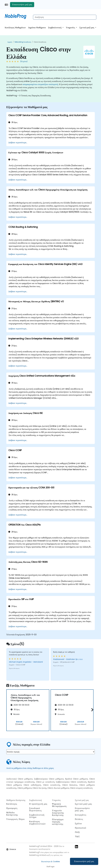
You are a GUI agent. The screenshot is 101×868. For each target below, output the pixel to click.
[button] (92, 710)
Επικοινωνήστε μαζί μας (84, 861)
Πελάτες (79, 819)
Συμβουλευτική (55, 28)
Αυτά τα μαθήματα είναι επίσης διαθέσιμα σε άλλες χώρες (30, 768)
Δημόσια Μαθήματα (37, 28)
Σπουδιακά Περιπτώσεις (36, 809)
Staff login (50, 867)
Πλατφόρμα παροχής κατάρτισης (58, 822)
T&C (77, 836)
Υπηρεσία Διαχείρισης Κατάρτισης (58, 813)
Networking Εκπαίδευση (23, 42)
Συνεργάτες (81, 815)
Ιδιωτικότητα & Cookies (50, 862)
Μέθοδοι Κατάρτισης (12, 814)
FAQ (77, 832)
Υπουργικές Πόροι (16, 819)
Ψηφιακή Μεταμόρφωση (59, 805)
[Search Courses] (65, 17)
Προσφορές (12, 808)
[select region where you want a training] (51, 752)
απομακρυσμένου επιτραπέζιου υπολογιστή (40, 84)
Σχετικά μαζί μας (87, 28)
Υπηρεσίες (71, 28)
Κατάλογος (12, 804)
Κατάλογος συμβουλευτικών (37, 823)
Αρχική (10, 42)
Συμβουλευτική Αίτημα (37, 816)
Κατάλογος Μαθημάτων (15, 28)
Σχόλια (78, 824)
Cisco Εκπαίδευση (40, 42)
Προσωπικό (81, 828)
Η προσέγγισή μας (38, 804)
